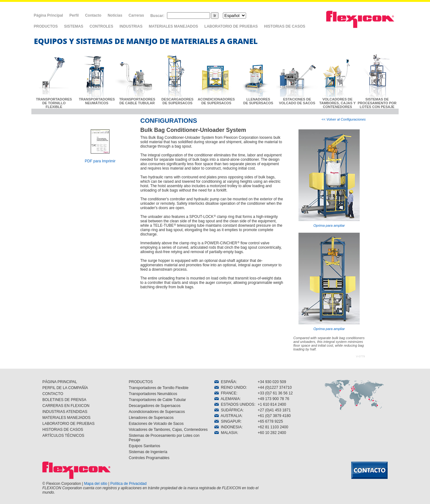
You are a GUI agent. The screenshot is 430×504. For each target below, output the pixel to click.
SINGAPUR (227, 421)
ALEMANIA (227, 399)
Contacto (93, 15)
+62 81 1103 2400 (273, 427)
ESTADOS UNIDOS (234, 404)
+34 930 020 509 (272, 382)
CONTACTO (53, 394)
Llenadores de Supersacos (151, 418)
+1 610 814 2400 (272, 404)
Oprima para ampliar (329, 178)
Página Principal (48, 15)
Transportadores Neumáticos (153, 394)
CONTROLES (101, 26)
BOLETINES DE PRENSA (64, 400)
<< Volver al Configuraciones (344, 119)
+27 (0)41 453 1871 (274, 410)
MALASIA (226, 433)
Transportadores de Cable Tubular (157, 400)
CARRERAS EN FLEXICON (66, 406)
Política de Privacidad (129, 484)
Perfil (74, 15)
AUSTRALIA (228, 416)
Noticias (115, 15)
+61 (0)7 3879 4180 (274, 416)
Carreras (136, 15)
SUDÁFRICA (228, 410)
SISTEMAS (74, 26)
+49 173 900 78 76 (273, 399)
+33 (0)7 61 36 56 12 (275, 393)
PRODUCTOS (46, 26)
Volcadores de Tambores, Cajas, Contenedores (168, 430)
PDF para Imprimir (100, 161)
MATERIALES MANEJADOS (173, 26)
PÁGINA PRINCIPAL (60, 382)
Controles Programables (149, 458)
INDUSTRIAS (131, 26)
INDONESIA (228, 427)
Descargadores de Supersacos (155, 406)
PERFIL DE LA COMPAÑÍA (65, 388)
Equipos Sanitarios (144, 446)
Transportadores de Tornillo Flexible (159, 388)
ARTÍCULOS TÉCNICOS (63, 436)
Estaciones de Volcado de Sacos (156, 424)
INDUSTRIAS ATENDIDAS (65, 412)
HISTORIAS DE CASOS (285, 26)
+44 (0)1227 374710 (275, 387)
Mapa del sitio (96, 484)
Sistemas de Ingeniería (148, 452)
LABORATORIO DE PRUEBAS (231, 26)
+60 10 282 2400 (272, 433)
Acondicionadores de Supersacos (157, 412)
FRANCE (225, 393)
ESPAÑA (225, 382)
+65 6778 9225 (270, 421)
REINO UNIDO (230, 387)
